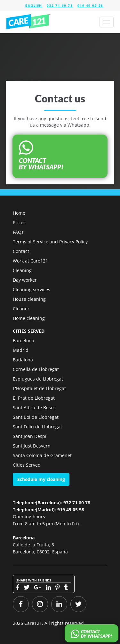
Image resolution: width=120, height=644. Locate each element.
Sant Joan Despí (30, 436)
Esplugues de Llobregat (38, 379)
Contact (21, 251)
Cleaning (22, 270)
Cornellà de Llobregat (36, 369)
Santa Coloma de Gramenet (42, 455)
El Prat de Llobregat (34, 398)
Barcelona (24, 341)
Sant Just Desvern (32, 446)
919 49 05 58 (90, 5)
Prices (19, 222)
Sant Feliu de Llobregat (37, 427)
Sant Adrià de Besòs (34, 407)
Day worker (25, 280)
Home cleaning (29, 318)
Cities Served (27, 465)
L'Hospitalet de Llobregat (39, 388)
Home (19, 213)
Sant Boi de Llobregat (36, 417)
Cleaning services (32, 289)
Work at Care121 (30, 261)
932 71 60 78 (60, 5)
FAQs (18, 232)
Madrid (21, 350)
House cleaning (29, 299)
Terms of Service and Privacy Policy (50, 242)
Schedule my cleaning (41, 479)
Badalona (23, 360)
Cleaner (21, 309)
